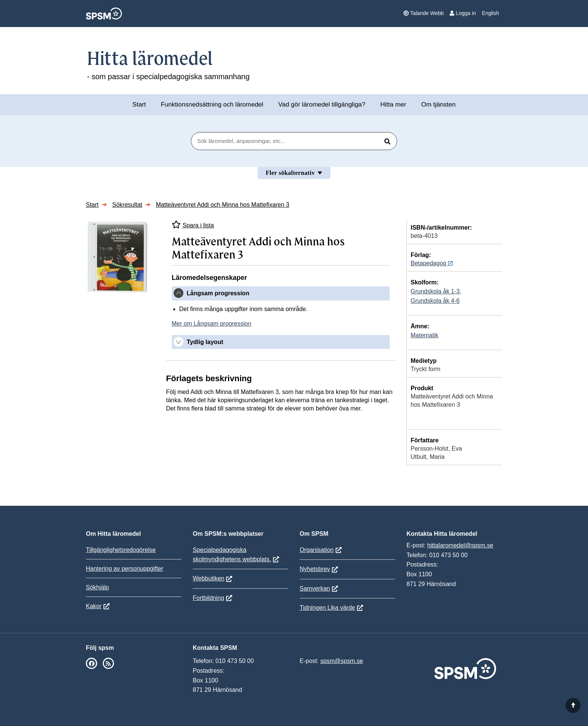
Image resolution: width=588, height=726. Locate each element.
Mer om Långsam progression (212, 324)
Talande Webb (424, 13)
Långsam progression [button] (218, 293)
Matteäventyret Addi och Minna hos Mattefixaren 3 (223, 205)
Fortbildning (208, 598)
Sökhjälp (97, 587)
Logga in (463, 13)
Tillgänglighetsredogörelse (121, 550)
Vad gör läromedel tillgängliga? (322, 104)
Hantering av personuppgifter (124, 569)
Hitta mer (393, 104)
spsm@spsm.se (342, 661)
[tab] (281, 293)
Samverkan (315, 588)
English (490, 13)
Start (139, 104)
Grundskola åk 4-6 (435, 301)
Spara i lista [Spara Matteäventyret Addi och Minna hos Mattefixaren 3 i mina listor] (193, 225)
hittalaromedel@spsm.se (460, 545)
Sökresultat (127, 205)
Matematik (424, 335)
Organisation (317, 550)
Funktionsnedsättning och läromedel (212, 104)
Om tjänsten (438, 104)
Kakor (94, 606)
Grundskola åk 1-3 (435, 291)
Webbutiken (208, 578)
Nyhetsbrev (315, 569)
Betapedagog (432, 263)
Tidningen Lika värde (327, 608)
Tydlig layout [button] (205, 342)
